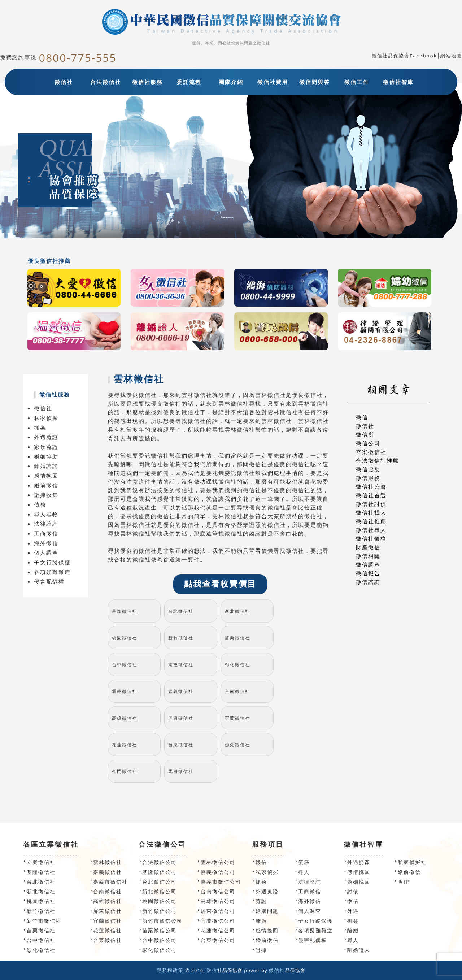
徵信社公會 (371, 486)
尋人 (304, 872)
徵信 (362, 417)
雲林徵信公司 (218, 862)
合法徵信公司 (160, 862)
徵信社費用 (273, 82)
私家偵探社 (412, 862)
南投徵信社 (181, 665)
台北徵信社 (181, 611)
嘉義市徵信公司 (221, 882)
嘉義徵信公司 (218, 872)
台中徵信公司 (160, 940)
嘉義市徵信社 (110, 882)
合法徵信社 (106, 82)
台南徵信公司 (218, 891)
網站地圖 (451, 56)
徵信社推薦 (371, 521)
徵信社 (64, 82)
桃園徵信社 (125, 638)
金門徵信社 (125, 771)
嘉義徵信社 (181, 691)
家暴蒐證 (46, 447)
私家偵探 (46, 418)
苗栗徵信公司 (160, 930)
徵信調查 (368, 564)
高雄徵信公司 (218, 901)
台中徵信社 (125, 665)
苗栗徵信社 (237, 638)
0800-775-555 (78, 58)
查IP (404, 882)
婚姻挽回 (359, 882)
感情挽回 (46, 476)
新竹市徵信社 (44, 921)
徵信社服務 (147, 82)
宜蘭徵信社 (237, 718)
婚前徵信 (46, 485)
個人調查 (46, 552)
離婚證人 (359, 950)
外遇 (353, 911)
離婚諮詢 (46, 466)
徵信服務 (368, 478)
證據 (261, 950)
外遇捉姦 (359, 862)
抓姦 (40, 428)
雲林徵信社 (125, 691)
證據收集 (46, 495)
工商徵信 (46, 533)
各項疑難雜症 (52, 572)
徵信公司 (368, 443)
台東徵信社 (181, 745)
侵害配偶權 (49, 581)
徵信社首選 (371, 495)
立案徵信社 (371, 452)
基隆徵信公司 (160, 872)
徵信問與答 (315, 82)
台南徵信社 (237, 691)
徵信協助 (368, 469)
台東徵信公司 (218, 940)
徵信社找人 (371, 512)
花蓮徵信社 (125, 745)
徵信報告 (368, 573)
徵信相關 (368, 556)
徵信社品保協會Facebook (404, 56)
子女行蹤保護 (52, 562)
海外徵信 (46, 543)
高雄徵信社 (125, 718)
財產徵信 (368, 547)
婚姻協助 (46, 456)
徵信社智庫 (398, 82)
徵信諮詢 (368, 582)
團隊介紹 (231, 82)
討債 (353, 891)
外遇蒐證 (46, 437)
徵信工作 (357, 82)
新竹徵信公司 (160, 911)
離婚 (261, 921)
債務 (40, 504)
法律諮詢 (46, 524)
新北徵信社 (237, 611)
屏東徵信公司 (218, 911)
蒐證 (261, 901)
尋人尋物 (46, 514)
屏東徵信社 (181, 718)
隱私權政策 (170, 970)
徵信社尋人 (371, 530)
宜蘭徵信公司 (218, 921)
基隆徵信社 (125, 611)
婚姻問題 (267, 911)
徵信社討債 (371, 504)
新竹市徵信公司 (162, 921)
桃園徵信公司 (160, 901)
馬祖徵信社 (181, 771)
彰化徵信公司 (160, 950)
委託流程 (189, 82)
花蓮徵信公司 (218, 930)
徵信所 (365, 434)
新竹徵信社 (181, 638)
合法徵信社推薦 (377, 460)
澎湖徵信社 (237, 745)
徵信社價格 (371, 538)
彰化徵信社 (237, 665)
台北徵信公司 (160, 882)
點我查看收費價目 (220, 584)
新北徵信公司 (160, 891)
